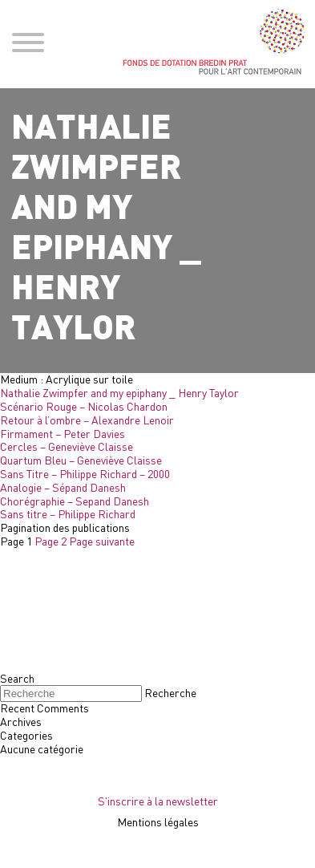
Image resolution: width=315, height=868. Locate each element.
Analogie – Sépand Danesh (63, 487)
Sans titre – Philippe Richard (68, 514)
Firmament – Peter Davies (63, 434)
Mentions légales (158, 822)
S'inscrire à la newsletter (158, 801)
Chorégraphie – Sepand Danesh (75, 501)
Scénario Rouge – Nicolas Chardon (84, 406)
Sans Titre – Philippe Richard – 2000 (85, 474)
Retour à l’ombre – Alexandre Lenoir (87, 420)
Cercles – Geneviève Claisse (67, 446)
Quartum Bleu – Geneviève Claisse (81, 460)
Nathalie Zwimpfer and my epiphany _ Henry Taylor (119, 393)
